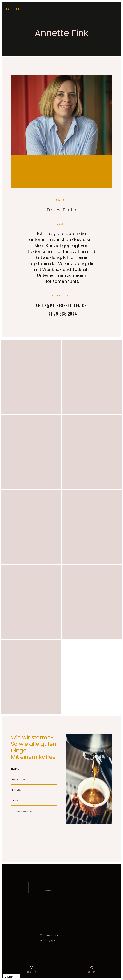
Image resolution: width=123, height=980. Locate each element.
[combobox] (12, 977)
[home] (78, 9)
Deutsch (9, 977)
